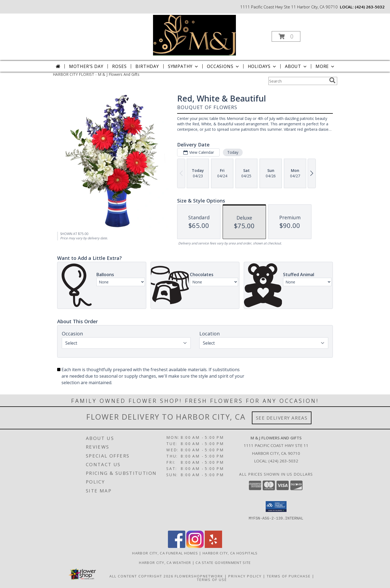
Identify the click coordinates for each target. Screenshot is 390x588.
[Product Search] (298, 81)
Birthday (147, 66)
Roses (119, 66)
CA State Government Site (223, 563)
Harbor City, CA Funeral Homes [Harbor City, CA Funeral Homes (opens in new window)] (165, 553)
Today (233, 152)
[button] (286, 36)
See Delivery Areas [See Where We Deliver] (282, 418)
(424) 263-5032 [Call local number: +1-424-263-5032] (370, 7)
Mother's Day (86, 66)
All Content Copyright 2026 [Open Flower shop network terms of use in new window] (141, 576)
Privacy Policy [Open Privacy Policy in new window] (245, 576)
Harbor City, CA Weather (165, 563)
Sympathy (183, 66)
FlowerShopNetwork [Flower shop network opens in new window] (199, 576)
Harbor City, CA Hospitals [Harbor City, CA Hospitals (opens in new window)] (230, 553)
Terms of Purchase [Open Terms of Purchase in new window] (289, 576)
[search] (332, 80)
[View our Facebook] (177, 546)
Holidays (262, 66)
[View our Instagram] (195, 546)
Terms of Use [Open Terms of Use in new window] (212, 580)
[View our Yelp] (213, 546)
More (325, 66)
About (296, 66)
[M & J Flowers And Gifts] (194, 35)
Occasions (223, 66)
